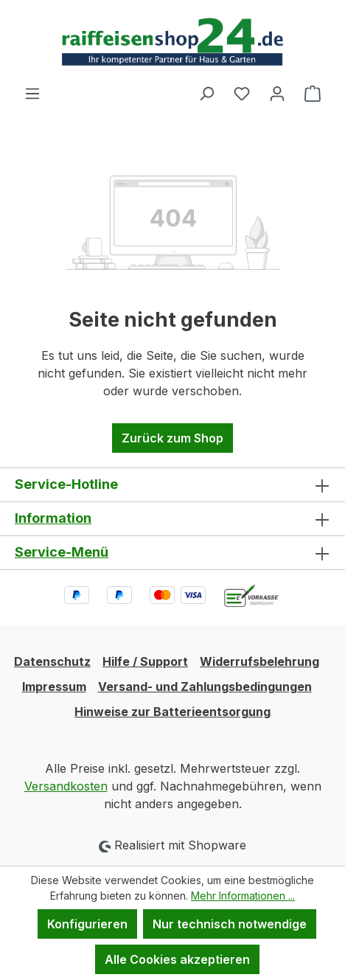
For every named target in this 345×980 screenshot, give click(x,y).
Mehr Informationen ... (243, 896)
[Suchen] (206, 93)
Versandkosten (66, 786)
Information (53, 518)
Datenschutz (52, 661)
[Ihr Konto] (277, 93)
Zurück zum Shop (172, 438)
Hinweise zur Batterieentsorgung (172, 712)
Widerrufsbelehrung (259, 661)
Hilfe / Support (145, 661)
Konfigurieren (87, 924)
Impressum (54, 687)
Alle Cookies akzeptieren (177, 959)
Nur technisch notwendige (230, 924)
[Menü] (32, 93)
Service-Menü (62, 552)
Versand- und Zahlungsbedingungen (205, 687)
